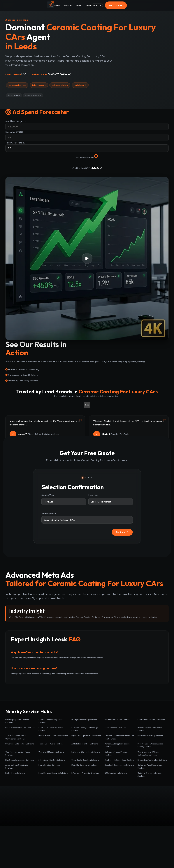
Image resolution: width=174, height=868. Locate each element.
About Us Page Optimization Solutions (17, 766)
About (79, 5)
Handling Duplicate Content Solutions (17, 721)
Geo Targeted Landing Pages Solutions (18, 753)
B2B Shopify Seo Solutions (116, 773)
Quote (89, 5)
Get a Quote (116, 5)
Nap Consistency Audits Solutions (20, 760)
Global (97, 5)
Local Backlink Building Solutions (151, 720)
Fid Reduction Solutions (15, 773)
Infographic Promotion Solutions (85, 773)
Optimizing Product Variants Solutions (116, 753)
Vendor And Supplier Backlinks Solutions (117, 745)
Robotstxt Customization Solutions (119, 765)
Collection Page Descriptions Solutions (150, 766)
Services (68, 5)
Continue (122, 532)
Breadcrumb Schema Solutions (118, 720)
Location (93, 495)
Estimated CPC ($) (14, 132)
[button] (87, 258)
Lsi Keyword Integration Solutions (86, 752)
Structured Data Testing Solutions (20, 744)
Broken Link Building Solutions (150, 736)
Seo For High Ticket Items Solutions (120, 760)
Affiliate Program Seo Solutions (85, 744)
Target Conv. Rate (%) (15, 143)
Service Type (48, 495)
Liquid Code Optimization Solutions (86, 736)
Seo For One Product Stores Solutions (51, 729)
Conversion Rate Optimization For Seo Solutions (119, 737)
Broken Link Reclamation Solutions (152, 760)
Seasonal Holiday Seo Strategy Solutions (85, 729)
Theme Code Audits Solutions (51, 744)
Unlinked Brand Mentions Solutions (53, 736)
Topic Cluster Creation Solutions (85, 760)
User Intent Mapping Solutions (51, 752)
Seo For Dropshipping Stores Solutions (51, 721)
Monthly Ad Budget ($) (16, 121)
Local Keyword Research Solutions (53, 773)
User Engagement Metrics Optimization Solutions (148, 753)
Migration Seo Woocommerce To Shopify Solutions (152, 745)
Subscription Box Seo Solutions (52, 760)
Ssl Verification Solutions (115, 728)
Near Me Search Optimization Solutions (150, 729)
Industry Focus (49, 513)
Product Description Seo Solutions (20, 728)
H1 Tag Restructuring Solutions (84, 720)
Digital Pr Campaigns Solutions (84, 765)
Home (57, 5)
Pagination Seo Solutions (49, 765)
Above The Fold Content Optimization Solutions (16, 737)
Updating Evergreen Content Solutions (150, 775)
